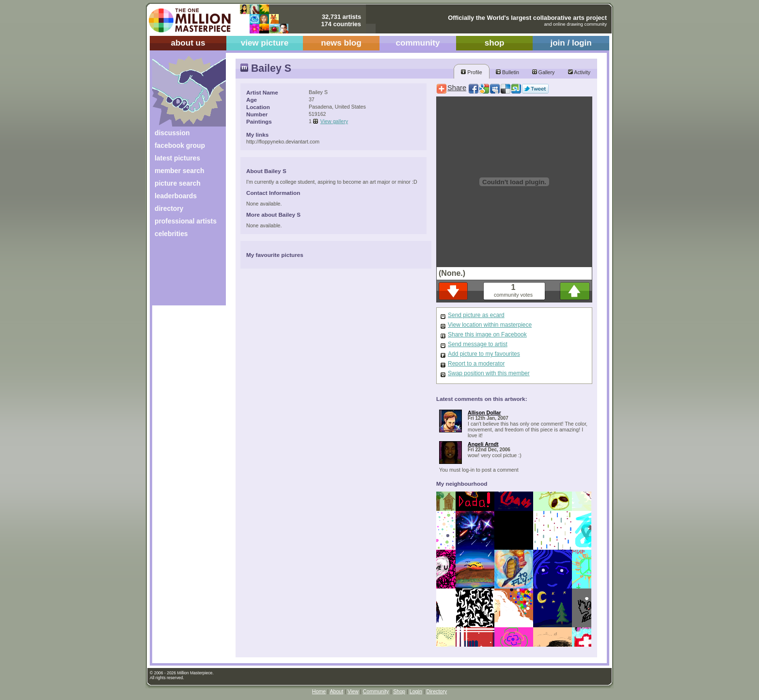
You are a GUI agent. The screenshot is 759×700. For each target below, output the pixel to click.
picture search (178, 183)
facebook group (180, 145)
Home (319, 691)
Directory (437, 691)
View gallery (334, 121)
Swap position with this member (489, 373)
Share (457, 88)
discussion (172, 133)
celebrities (171, 234)
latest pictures (177, 158)
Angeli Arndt (483, 444)
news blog (341, 43)
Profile (471, 72)
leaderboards (176, 196)
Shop (399, 691)
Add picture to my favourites (484, 354)
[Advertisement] (182, 275)
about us (188, 43)
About (336, 691)
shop (495, 43)
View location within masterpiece (490, 325)
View (353, 691)
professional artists (186, 221)
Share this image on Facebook (487, 334)
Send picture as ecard (476, 315)
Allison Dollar (484, 413)
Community (376, 691)
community (418, 43)
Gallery (544, 72)
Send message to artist (478, 344)
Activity (579, 72)
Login (416, 691)
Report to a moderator (476, 364)
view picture (265, 43)
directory (169, 208)
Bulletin (507, 72)
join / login (571, 43)
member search (179, 171)
